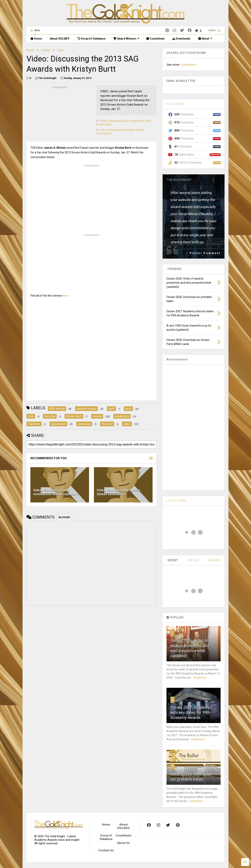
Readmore (200, 678)
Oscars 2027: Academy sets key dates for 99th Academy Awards (190, 712)
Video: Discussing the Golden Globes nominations (118, 492)
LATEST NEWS (177, 501)
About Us (123, 843)
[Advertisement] (56, 114)
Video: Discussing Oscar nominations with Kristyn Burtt (56, 492)
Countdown (155, 39)
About (205, 39)
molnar (46, 50)
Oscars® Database (91, 39)
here (66, 296)
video (61, 50)
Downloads (181, 39)
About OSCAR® (60, 39)
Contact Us (106, 850)
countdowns (188, 65)
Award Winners (126, 39)
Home (36, 39)
